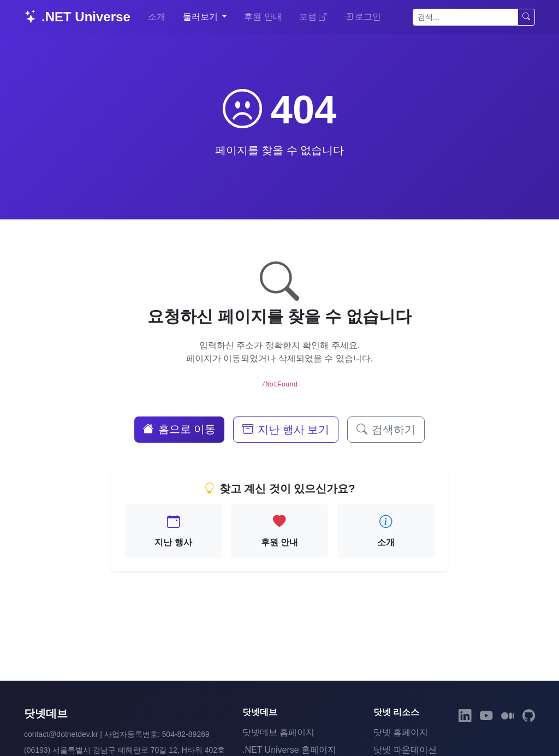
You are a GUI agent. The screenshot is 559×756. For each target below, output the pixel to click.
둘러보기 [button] (201, 17)
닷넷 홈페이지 (401, 732)
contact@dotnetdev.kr (61, 734)
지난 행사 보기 (286, 430)
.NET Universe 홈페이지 (289, 750)
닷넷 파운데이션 (405, 750)
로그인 (362, 17)
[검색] (465, 17)
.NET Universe (77, 17)
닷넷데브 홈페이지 (278, 732)
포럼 (313, 17)
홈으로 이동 (180, 429)
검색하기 (386, 430)
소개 (157, 17)
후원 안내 (263, 17)
